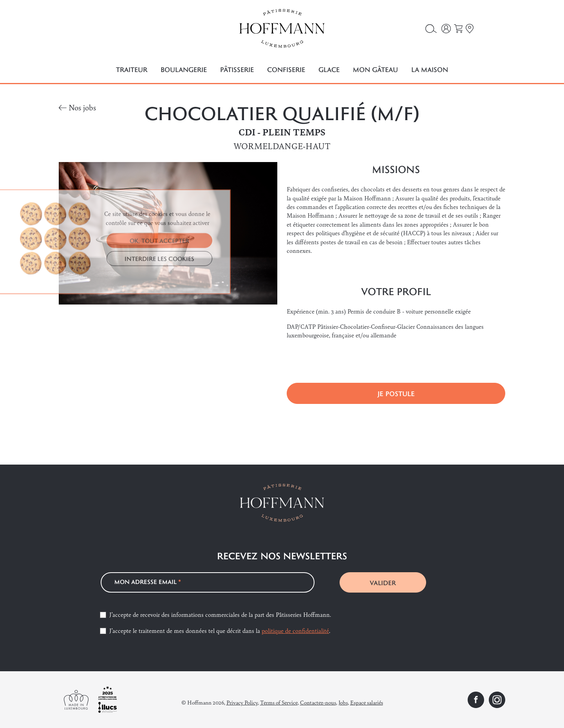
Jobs (343, 702)
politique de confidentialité (295, 630)
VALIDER (383, 583)
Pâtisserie (237, 69)
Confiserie (286, 69)
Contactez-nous (318, 702)
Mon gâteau (375, 69)
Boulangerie (184, 69)
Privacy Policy (242, 702)
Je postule (396, 394)
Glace (329, 69)
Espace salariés (367, 702)
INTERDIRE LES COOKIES (159, 328)
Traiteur (132, 69)
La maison (430, 69)
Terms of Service (279, 702)
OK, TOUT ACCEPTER (159, 310)
